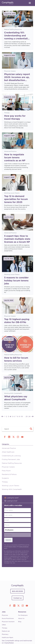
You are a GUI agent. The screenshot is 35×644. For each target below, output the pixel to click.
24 (29, 416)
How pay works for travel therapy (15, 117)
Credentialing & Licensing (11, 456)
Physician (5, 615)
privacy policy (8, 558)
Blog (20, 622)
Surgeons (5, 478)
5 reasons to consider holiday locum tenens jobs (16, 281)
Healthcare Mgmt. (8, 637)
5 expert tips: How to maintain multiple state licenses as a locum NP (17, 239)
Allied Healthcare (8, 452)
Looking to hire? (12, 501)
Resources (22, 612)
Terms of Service (24, 547)
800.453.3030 (17, 591)
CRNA (4, 625)
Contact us (18, 598)
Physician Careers (10, 71)
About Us (21, 618)
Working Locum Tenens (12, 193)
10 (22, 416)
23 (27, 416)
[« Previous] (3, 416)
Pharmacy (5, 634)
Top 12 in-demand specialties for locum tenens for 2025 (16, 199)
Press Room (6, 471)
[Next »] (32, 416)
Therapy (7, 113)
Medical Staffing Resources (13, 29)
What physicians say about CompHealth (16, 398)
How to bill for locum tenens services (16, 359)
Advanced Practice (10, 151)
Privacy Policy (12, 547)
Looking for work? (13, 498)
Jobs (4, 612)
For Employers (23, 615)
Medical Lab (6, 631)
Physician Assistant (8, 622)
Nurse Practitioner (8, 618)
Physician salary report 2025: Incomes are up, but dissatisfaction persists (17, 77)
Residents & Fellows (9, 474)
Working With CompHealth (13, 393)
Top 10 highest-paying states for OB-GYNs (17, 321)
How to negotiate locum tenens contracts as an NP (15, 157)
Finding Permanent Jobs (11, 459)
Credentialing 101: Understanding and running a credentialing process (17, 36)
